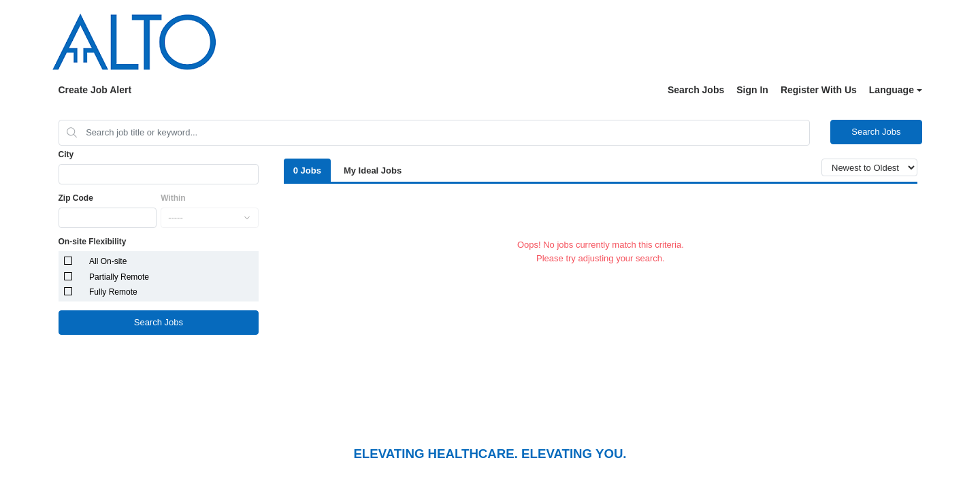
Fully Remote (113, 292)
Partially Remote (119, 277)
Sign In (752, 90)
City (66, 154)
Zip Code (76, 198)
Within (173, 198)
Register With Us (819, 90)
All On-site (108, 261)
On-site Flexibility (93, 242)
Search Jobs (696, 90)
